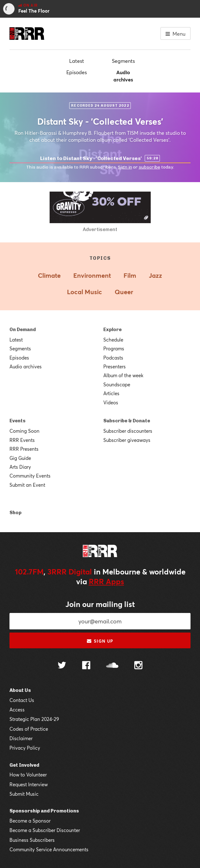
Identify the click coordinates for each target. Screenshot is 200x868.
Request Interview (29, 784)
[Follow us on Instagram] (138, 666)
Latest (77, 61)
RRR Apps (106, 581)
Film (130, 275)
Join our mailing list (100, 604)
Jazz (155, 275)
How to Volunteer (28, 775)
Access (17, 710)
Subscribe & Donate (127, 421)
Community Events (30, 476)
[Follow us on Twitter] (62, 666)
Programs (114, 348)
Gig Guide (20, 458)
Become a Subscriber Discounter (45, 830)
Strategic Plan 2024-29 (34, 719)
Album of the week (123, 375)
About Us (20, 690)
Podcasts (113, 358)
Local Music (85, 292)
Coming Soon (24, 431)
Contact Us (22, 700)
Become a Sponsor (30, 821)
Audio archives (123, 76)
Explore (112, 330)
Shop (15, 513)
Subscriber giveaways (127, 440)
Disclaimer (21, 738)
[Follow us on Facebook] (86, 666)
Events (18, 421)
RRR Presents (24, 449)
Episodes (77, 72)
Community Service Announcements (49, 849)
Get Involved (24, 765)
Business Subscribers (32, 840)
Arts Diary (20, 467)
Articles (111, 393)
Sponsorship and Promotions (44, 811)
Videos (111, 402)
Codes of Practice (29, 729)
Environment (92, 275)
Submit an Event (27, 485)
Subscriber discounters (128, 431)
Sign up (100, 641)
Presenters (115, 366)
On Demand (23, 330)
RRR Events (22, 440)
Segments (123, 61)
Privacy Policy (25, 748)
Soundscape (117, 384)
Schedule (113, 340)
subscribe (149, 167)
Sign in (125, 167)
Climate (49, 275)
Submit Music (24, 794)
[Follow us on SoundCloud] (112, 666)
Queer (124, 292)
